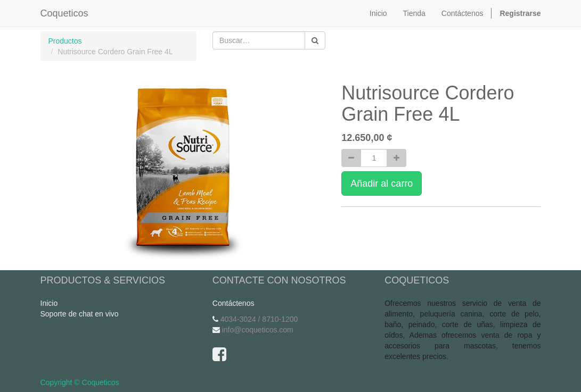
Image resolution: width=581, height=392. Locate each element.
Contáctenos (234, 303)
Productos (65, 41)
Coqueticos (64, 13)
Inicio (49, 303)
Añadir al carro (382, 184)
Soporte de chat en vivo (80, 314)
